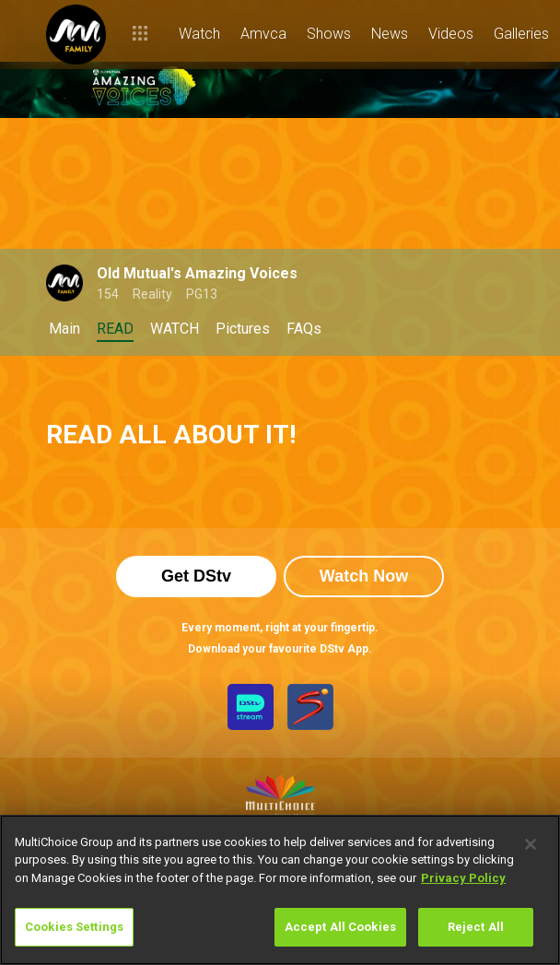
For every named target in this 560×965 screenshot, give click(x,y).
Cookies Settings (74, 927)
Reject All (476, 927)
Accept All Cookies (340, 927)
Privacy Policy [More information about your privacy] (463, 878)
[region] (280, 890)
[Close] (531, 844)
